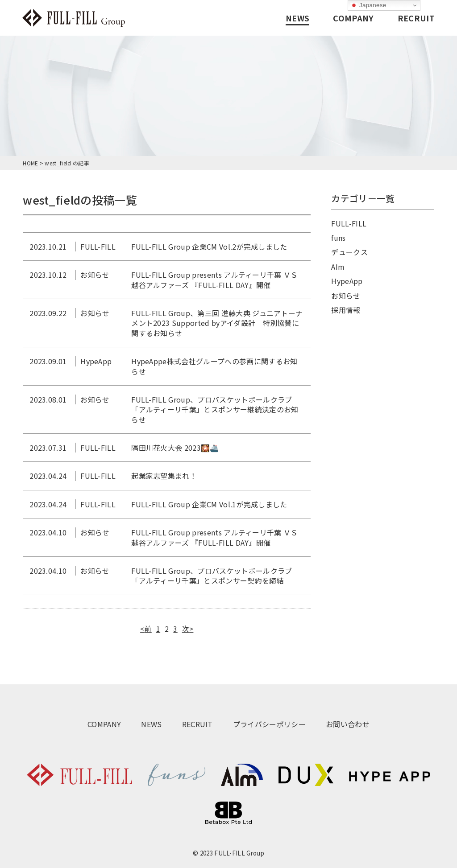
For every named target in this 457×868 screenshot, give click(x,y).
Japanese (368, 5)
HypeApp (347, 281)
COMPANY (353, 18)
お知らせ (346, 296)
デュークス (349, 252)
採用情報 (346, 310)
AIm (338, 267)
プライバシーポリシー (269, 724)
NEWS (297, 18)
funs (338, 238)
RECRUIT (416, 18)
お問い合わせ (348, 724)
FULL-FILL (349, 223)
